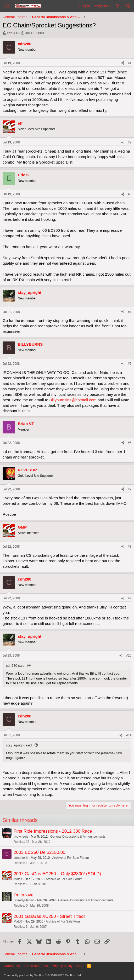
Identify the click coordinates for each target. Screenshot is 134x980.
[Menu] (7, 6)
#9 (130, 598)
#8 (130, 547)
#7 (130, 489)
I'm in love (24, 895)
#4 (130, 312)
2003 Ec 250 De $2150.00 (40, 852)
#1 (130, 63)
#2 (130, 142)
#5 (130, 364)
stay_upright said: (19, 745)
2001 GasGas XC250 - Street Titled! (49, 916)
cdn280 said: (16, 666)
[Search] (128, 6)
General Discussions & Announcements (78, 837)
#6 (130, 443)
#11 (129, 735)
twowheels (21, 837)
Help (80, 966)
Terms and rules (36, 966)
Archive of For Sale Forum (70, 858)
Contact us (12, 966)
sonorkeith (21, 858)
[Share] (123, 63)
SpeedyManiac (24, 900)
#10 (129, 656)
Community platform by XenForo (43, 975)
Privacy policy (62, 966)
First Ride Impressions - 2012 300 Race (53, 831)
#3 (130, 194)
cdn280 (13, 33)
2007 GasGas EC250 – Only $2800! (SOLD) (57, 874)
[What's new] (117, 6)
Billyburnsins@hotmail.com (73, 400)
